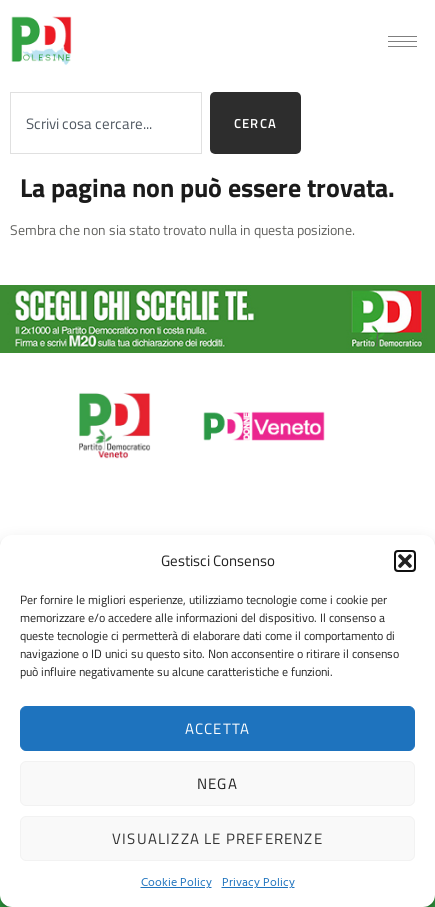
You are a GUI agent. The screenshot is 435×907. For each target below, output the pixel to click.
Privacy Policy (258, 881)
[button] (405, 561)
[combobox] (106, 123)
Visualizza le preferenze (217, 838)
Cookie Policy (176, 881)
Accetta (217, 728)
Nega (217, 783)
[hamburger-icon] (402, 41)
